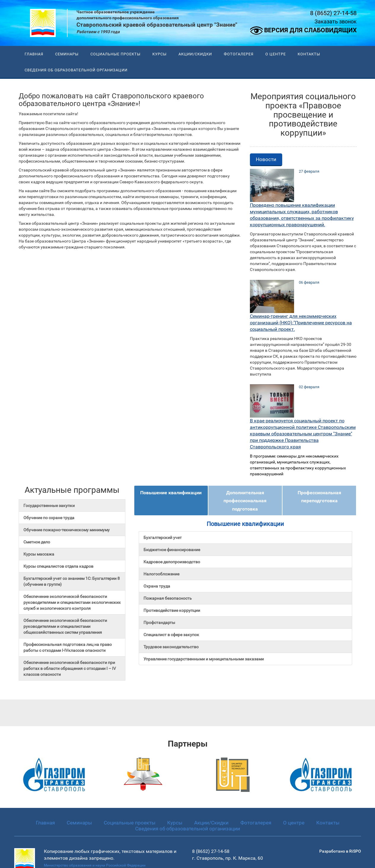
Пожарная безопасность (168, 598)
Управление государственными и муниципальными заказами (204, 659)
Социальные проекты (115, 54)
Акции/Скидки (195, 54)
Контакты (309, 54)
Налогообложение (161, 574)
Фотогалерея (239, 54)
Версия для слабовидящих (303, 31)
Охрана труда (157, 586)
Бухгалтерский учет (163, 538)
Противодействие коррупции (172, 610)
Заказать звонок (336, 21)
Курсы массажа (39, 554)
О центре (276, 54)
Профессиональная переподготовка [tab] (319, 497)
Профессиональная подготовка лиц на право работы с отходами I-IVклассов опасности (68, 647)
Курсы (159, 54)
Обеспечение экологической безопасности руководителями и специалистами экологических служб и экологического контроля (72, 602)
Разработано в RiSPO (340, 851)
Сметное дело (37, 542)
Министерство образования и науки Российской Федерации (95, 865)
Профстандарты (159, 622)
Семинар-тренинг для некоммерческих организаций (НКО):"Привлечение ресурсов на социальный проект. (301, 323)
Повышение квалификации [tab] (171, 493)
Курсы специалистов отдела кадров (58, 566)
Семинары (67, 54)
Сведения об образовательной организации (76, 70)
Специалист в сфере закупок (171, 635)
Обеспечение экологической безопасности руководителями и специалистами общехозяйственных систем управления (65, 626)
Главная (34, 54)
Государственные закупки (49, 506)
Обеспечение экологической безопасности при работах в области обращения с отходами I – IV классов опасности (70, 668)
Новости (266, 159)
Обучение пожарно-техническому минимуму (67, 530)
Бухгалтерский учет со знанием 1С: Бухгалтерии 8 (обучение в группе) (72, 581)
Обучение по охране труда (49, 518)
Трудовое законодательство (171, 647)
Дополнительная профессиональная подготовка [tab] (245, 501)
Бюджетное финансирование (172, 550)
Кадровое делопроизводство (172, 562)
